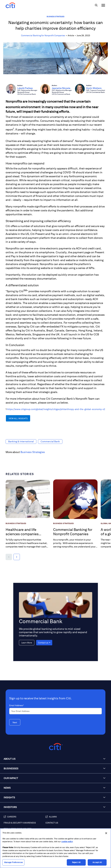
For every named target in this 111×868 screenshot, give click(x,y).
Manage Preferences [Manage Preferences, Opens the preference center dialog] (13, 862)
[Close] (106, 833)
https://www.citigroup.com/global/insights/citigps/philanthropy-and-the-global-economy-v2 (56, 409)
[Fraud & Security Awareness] (25, 824)
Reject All (76, 862)
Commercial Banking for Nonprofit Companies (43, 35)
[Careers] (25, 818)
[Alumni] (77, 818)
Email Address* (17, 705)
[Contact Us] (77, 824)
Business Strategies (55, 17)
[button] (9, 557)
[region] (55, 848)
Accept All (97, 862)
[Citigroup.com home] (55, 747)
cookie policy (67, 842)
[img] (96, 5)
